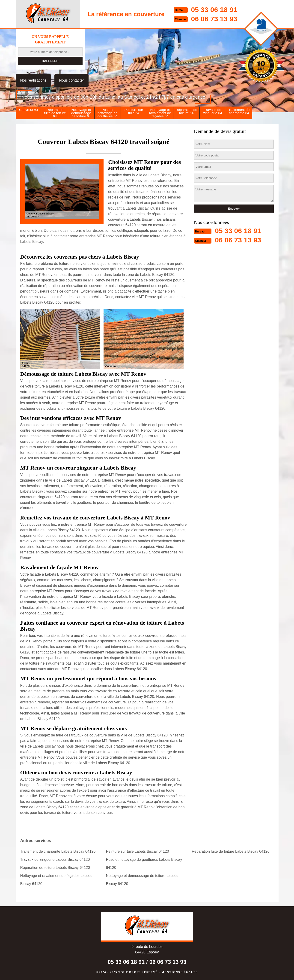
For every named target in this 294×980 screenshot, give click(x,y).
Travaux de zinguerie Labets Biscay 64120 (55, 859)
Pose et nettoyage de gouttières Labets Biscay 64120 (144, 864)
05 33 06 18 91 (214, 10)
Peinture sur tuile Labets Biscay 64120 (138, 851)
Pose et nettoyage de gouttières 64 (108, 113)
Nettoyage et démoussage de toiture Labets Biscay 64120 (142, 880)
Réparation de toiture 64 (186, 111)
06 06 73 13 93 (214, 19)
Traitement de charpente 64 (239, 111)
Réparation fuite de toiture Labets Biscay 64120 (231, 851)
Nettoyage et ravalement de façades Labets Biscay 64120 (56, 880)
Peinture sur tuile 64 (134, 111)
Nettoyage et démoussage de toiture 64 (81, 113)
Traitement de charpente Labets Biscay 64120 (58, 851)
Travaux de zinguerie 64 (213, 111)
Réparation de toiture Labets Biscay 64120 (55, 868)
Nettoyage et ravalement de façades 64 (160, 113)
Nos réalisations (33, 80)
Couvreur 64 (29, 110)
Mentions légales (180, 972)
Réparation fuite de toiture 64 (55, 113)
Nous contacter (71, 80)
